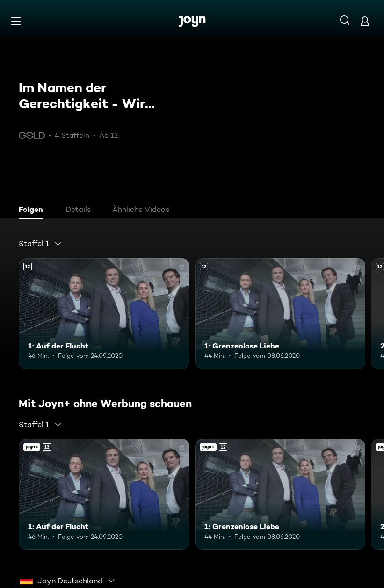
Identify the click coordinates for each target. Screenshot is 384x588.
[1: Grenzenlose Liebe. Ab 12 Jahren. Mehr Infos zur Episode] (280, 314)
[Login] (365, 21)
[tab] (33, 211)
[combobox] (40, 244)
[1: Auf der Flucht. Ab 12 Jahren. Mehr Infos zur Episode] (104, 314)
